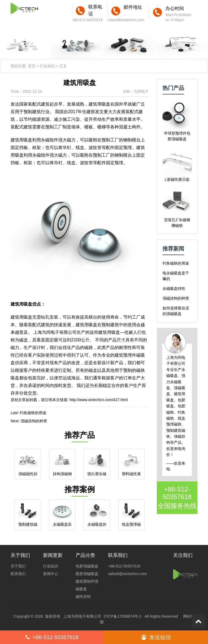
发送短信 (156, 637)
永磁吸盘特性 (174, 288)
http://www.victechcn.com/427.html (99, 400)
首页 (32, 66)
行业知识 (47, 66)
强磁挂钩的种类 (34, 421)
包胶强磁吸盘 (87, 566)
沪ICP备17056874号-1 (122, 616)
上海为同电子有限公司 (82, 616)
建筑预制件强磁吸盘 (87, 585)
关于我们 (18, 566)
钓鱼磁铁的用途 (33, 413)
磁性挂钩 (83, 597)
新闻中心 (51, 574)
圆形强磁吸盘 (87, 574)
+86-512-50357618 (177, 493)
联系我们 (18, 574)
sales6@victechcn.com (126, 20)
